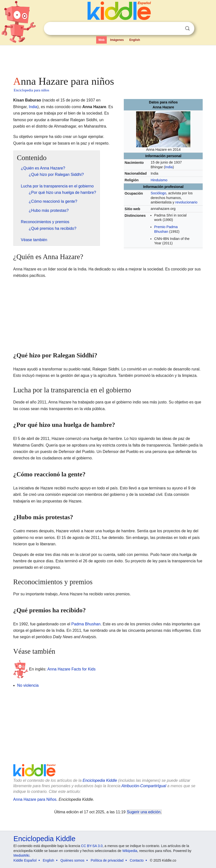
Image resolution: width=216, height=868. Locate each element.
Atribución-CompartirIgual (144, 786)
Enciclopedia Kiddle (100, 780)
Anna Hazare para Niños (35, 799)
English (135, 40)
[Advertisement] (108, 59)
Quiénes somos (72, 860)
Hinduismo (159, 180)
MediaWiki (22, 855)
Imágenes (117, 40)
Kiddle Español (25, 860)
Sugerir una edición (144, 812)
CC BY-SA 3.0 (92, 846)
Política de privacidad (107, 860)
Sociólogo (158, 193)
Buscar (187, 28)
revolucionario (186, 202)
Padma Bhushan (86, 624)
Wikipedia (130, 851)
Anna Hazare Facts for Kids (72, 669)
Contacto (137, 860)
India (169, 167)
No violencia (28, 685)
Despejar (177, 29)
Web (101, 40)
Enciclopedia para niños (32, 90)
